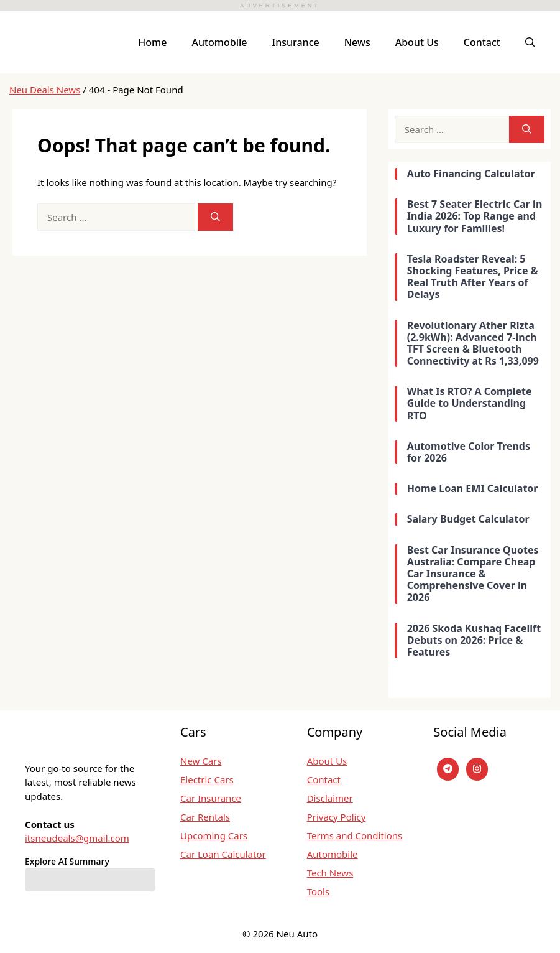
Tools (319, 891)
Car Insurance (211, 798)
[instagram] (477, 769)
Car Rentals (205, 817)
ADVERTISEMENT (280, 6)
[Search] (215, 217)
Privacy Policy (337, 817)
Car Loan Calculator (223, 854)
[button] (530, 42)
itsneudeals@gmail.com (77, 838)
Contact (482, 42)
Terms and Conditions (355, 835)
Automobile (219, 42)
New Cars (201, 761)
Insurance (296, 42)
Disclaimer (330, 798)
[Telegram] (448, 769)
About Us (417, 42)
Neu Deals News (45, 90)
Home (152, 42)
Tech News (330, 873)
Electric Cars (207, 779)
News (357, 42)
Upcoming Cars (214, 835)
